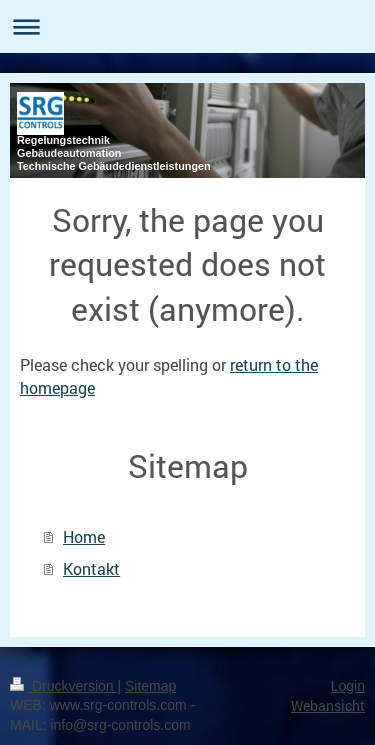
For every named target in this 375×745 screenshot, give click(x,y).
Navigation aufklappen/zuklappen (187, 26)
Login (348, 686)
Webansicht (328, 705)
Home (84, 536)
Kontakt (91, 568)
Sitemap (150, 686)
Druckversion (63, 686)
